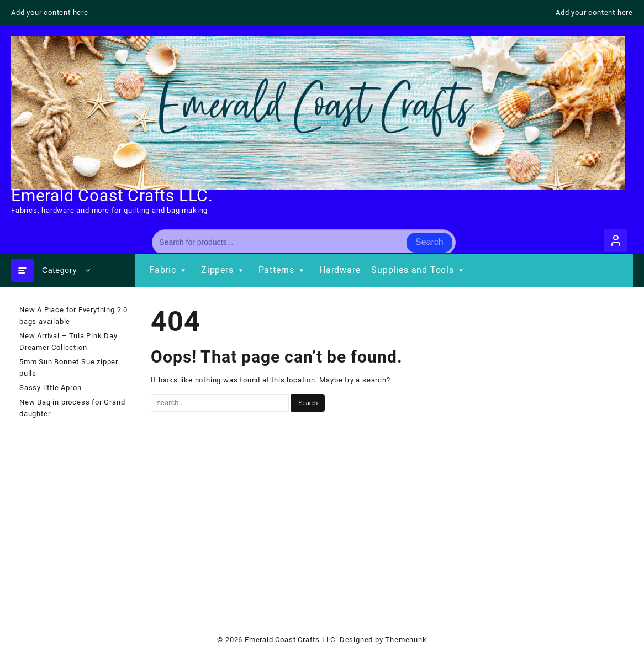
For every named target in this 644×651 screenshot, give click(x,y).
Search (429, 240)
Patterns (283, 270)
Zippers (224, 270)
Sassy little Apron (50, 388)
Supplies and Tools (419, 270)
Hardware (340, 270)
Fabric (170, 270)
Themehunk (406, 640)
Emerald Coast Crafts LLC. (112, 195)
